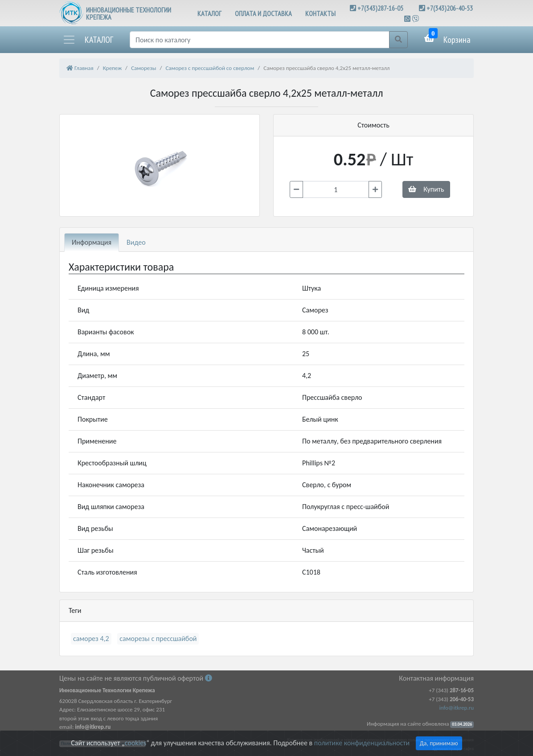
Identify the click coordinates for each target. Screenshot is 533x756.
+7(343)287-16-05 (380, 8)
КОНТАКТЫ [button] (320, 13)
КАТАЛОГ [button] (209, 13)
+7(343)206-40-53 (450, 8)
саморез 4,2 (91, 639)
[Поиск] (260, 40)
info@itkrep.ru (457, 708)
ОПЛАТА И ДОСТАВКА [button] (263, 13)
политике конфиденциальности (362, 743)
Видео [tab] (136, 242)
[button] (88, 40)
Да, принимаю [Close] (439, 743)
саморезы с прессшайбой (158, 639)
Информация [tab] (92, 242)
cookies (135, 743)
